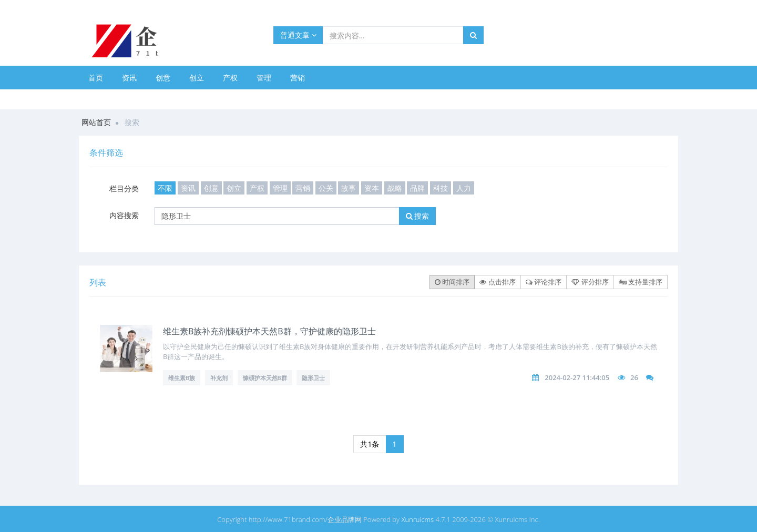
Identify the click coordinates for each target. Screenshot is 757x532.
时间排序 (452, 282)
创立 (197, 78)
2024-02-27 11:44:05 (577, 377)
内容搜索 (124, 215)
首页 (96, 78)
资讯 (129, 78)
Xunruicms (417, 519)
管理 (264, 78)
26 (634, 377)
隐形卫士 (313, 378)
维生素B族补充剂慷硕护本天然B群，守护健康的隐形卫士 (269, 331)
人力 (464, 188)
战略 (395, 188)
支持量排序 (641, 282)
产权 (230, 78)
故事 (349, 188)
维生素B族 (182, 378)
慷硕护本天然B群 (265, 378)
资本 (372, 188)
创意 (163, 78)
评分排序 (590, 282)
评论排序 (544, 282)
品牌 (417, 188)
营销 (298, 78)
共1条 (370, 444)
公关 (326, 188)
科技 (441, 188)
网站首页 (96, 122)
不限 (165, 188)
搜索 (418, 216)
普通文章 (298, 35)
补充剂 (219, 378)
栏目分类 (124, 188)
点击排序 (497, 282)
